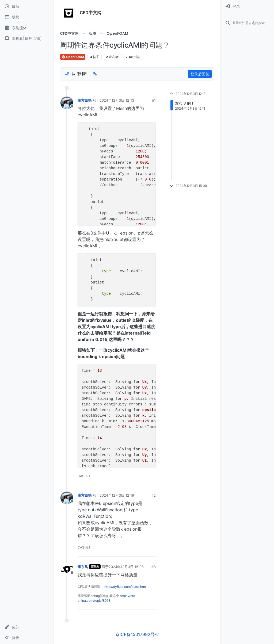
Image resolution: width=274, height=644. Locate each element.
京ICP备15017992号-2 (137, 634)
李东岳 (83, 567)
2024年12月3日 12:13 (117, 100)
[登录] (247, 6)
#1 (154, 100)
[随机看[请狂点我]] (27, 39)
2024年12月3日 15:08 (126, 567)
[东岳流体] (27, 28)
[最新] (27, 6)
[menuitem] (247, 6)
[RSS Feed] (95, 74)
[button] (27, 627)
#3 (154, 567)
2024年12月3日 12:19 (117, 495)
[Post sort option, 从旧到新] (76, 74)
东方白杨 (85, 100)
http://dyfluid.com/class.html (125, 587)
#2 (154, 495)
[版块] (27, 17)
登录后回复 (200, 74)
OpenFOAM (73, 57)
